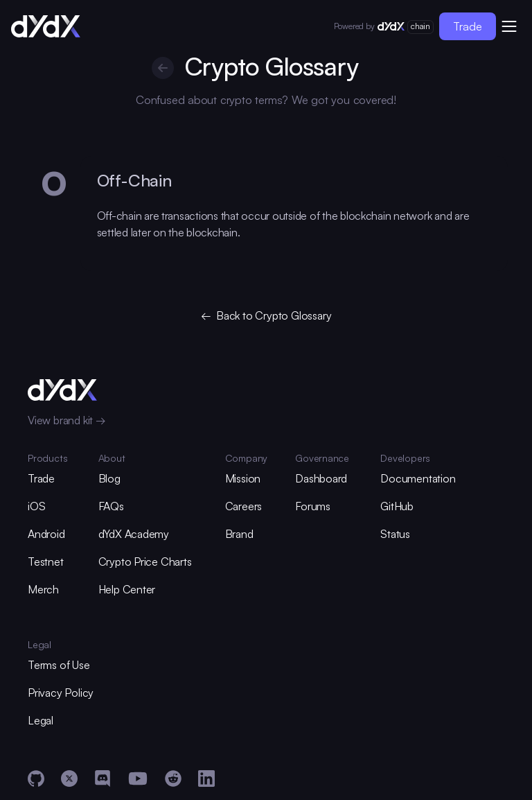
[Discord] (103, 779)
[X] (69, 779)
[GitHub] (36, 779)
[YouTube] (138, 779)
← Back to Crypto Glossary (266, 315)
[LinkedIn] (206, 779)
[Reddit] (173, 779)
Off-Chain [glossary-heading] (134, 180)
